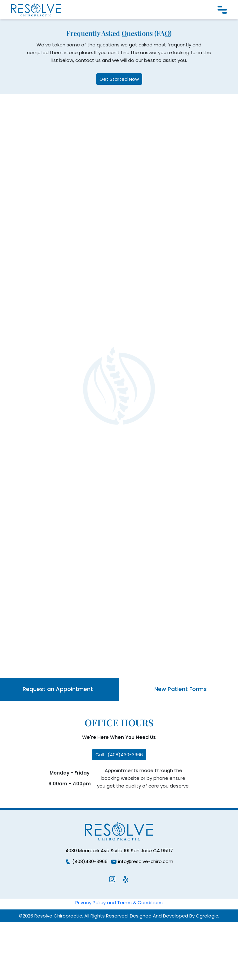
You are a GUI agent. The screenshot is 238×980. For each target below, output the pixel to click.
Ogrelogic (207, 916)
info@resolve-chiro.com (142, 861)
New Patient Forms (181, 689)
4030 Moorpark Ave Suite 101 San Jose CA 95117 (119, 850)
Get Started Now (119, 79)
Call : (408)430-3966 (119, 755)
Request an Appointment (58, 689)
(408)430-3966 (86, 861)
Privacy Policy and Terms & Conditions (119, 902)
